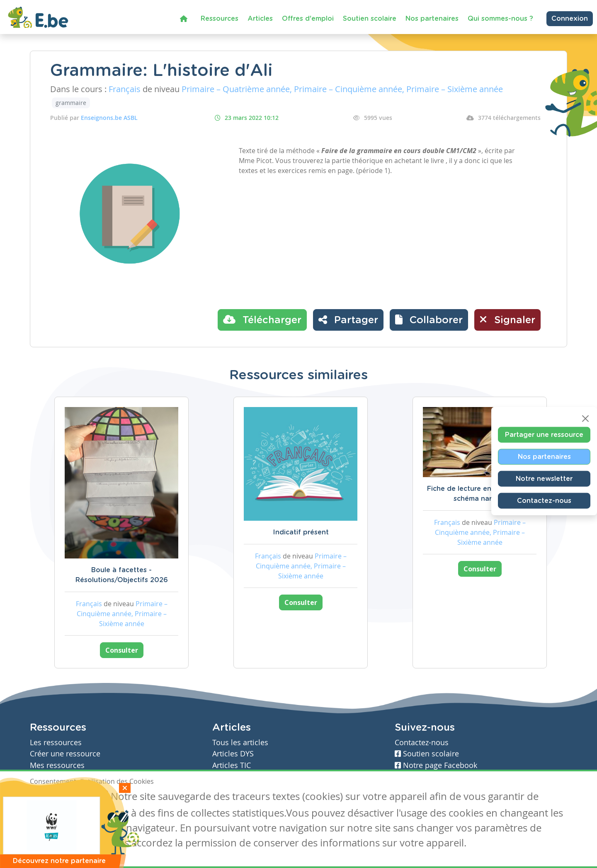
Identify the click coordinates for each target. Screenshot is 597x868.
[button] (429, 320)
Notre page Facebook (436, 765)
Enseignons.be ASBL (109, 118)
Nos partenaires (432, 19)
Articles (260, 19)
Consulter (122, 650)
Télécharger (262, 319)
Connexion (570, 19)
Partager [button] (348, 319)
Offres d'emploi (308, 19)
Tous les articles (240, 742)
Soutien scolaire (370, 19)
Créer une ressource (65, 754)
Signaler (507, 319)
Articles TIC (232, 765)
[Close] (585, 419)
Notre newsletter (544, 479)
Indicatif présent (301, 532)
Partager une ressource (544, 435)
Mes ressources (57, 765)
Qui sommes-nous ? (500, 19)
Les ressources (56, 742)
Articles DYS (233, 754)
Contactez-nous (544, 501)
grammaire (71, 103)
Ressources (220, 19)
